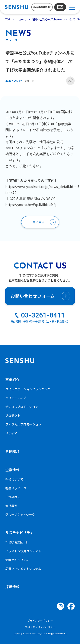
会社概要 (11, 506)
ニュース (21, 19)
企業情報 (12, 470)
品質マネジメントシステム (23, 569)
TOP (8, 19)
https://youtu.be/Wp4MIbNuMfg (31, 204)
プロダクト (13, 415)
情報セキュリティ (17, 560)
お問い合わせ (60, 7)
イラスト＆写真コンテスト (23, 551)
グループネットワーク (20, 514)
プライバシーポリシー (40, 620)
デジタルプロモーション (22, 407)
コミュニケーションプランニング (28, 389)
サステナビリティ (19, 533)
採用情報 (12, 587)
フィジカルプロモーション (23, 424)
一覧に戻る (37, 222)
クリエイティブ (16, 398)
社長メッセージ (16, 488)
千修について (14, 479)
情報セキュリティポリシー (40, 627)
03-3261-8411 (43, 315)
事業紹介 (12, 380)
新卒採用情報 (42, 7)
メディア (11, 433)
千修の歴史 (13, 497)
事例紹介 (12, 451)
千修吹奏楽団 (14, 542)
